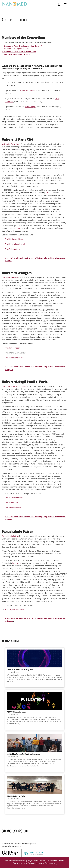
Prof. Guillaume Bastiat (15, 358)
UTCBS (48, 193)
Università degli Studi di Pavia (14, 386)
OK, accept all (20, 864)
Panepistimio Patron (10, 536)
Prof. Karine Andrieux (14, 239)
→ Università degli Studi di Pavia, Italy (19, 51)
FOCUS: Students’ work (16, 712)
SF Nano (19, 228)
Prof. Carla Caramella (14, 498)
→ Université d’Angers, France (15, 49)
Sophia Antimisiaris (27, 90)
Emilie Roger (30, 107)
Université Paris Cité (10, 144)
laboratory (17, 563)
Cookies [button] (34, 844)
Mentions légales (7, 844)
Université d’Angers (10, 277)
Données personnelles (22, 844)
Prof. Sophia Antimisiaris (15, 609)
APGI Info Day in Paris (16, 796)
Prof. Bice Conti (11, 503)
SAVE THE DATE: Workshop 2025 (20, 670)
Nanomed (11, 672)
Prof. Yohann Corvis (13, 249)
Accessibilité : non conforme (11, 846)
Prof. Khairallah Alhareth (15, 244)
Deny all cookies (36, 864)
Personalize (51, 864)
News (17, 672)
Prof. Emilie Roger (12, 348)
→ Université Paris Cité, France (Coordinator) (22, 46)
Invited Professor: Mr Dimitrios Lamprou (23, 754)
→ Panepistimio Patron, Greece (16, 54)
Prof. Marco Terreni (13, 508)
